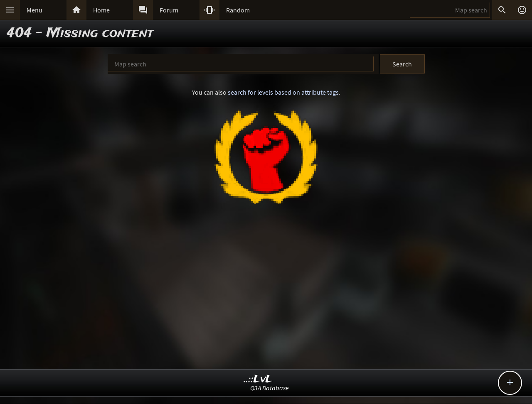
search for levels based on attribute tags (283, 92)
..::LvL (258, 379)
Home (101, 10)
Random (238, 10)
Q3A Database (270, 388)
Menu (34, 10)
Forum (169, 10)
